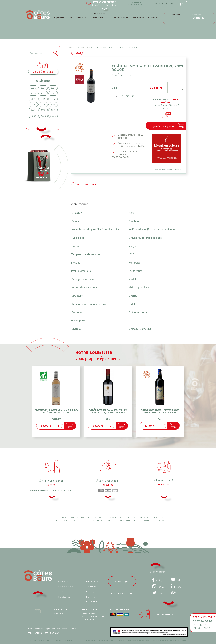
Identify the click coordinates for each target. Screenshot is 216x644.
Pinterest (132, 95)
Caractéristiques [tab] (84, 184)
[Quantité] (174, 88)
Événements (138, 17)
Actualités (153, 17)
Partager (122, 95)
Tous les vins (43, 72)
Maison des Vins (78, 17)
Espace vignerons (122, 594)
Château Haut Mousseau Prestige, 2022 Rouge (160, 411)
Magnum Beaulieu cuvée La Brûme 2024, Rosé (56, 411)
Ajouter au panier (163, 126)
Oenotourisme (120, 17)
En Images (91, 592)
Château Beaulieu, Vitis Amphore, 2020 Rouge (108, 411)
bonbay (72, 640)
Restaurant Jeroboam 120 (100, 15)
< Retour (77, 53)
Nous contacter (60, 613)
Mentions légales (89, 619)
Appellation (59, 17)
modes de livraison (90, 613)
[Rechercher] (43, 53)
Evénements (92, 581)
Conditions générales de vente (94, 616)
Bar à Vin (63, 592)
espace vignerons (163, 4)
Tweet (127, 95)
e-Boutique (122, 582)
